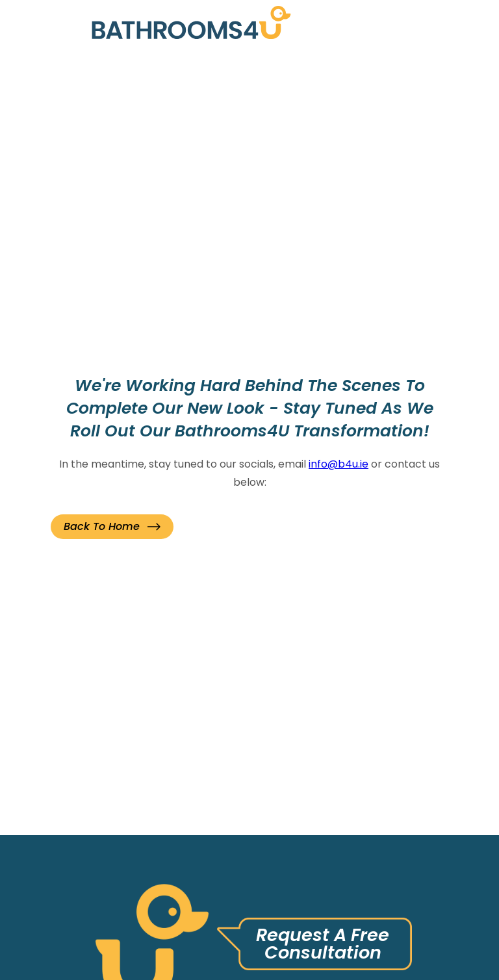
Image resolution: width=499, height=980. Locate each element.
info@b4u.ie (339, 464)
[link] (191, 26)
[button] (112, 527)
